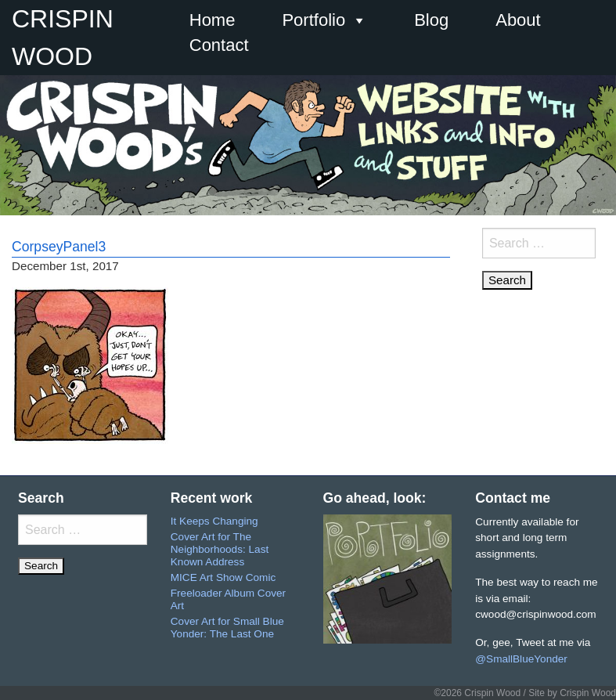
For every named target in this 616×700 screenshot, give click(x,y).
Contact (219, 45)
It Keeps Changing (214, 521)
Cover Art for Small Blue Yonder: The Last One (227, 628)
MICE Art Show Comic (223, 577)
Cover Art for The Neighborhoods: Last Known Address (220, 549)
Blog (431, 20)
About (518, 20)
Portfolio (324, 20)
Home (213, 20)
